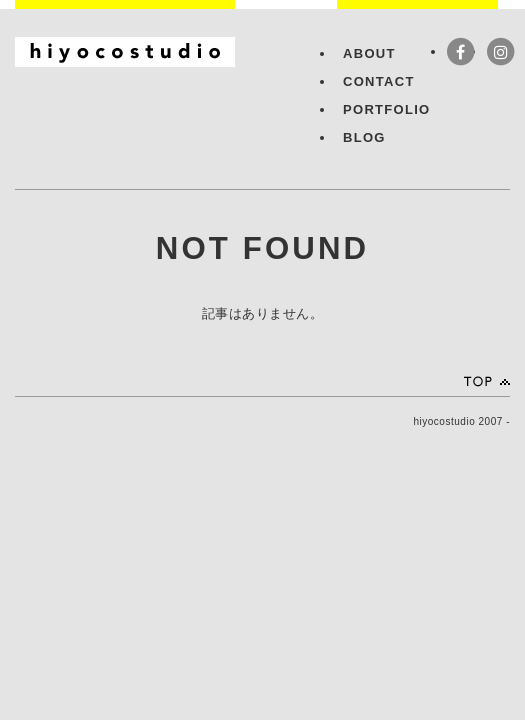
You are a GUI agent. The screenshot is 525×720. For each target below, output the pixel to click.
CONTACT (379, 81)
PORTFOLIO (387, 109)
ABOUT (369, 53)
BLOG (364, 137)
